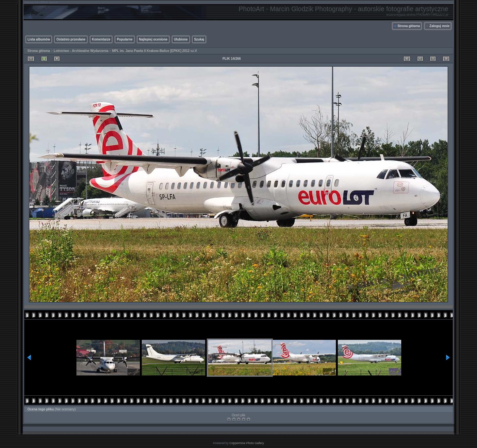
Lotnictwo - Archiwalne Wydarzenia (81, 51)
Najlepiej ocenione (153, 39)
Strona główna (409, 26)
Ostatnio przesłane (71, 39)
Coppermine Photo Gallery (247, 443)
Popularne (125, 39)
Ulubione (181, 39)
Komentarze (101, 39)
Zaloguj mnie (439, 26)
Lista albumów (39, 39)
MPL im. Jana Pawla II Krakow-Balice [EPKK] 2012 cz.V (155, 51)
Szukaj (199, 39)
